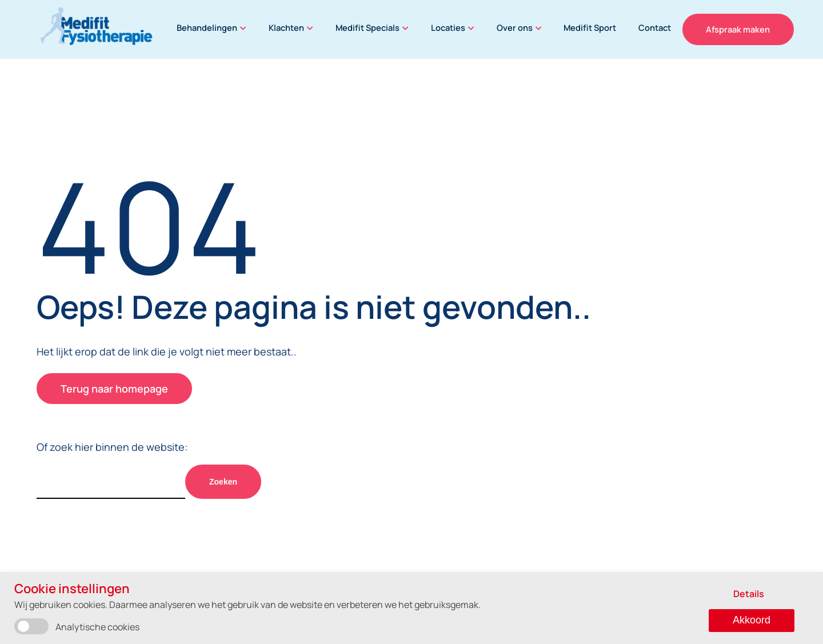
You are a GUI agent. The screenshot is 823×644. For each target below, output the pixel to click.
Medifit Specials (372, 28)
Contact (665, 28)
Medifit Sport (599, 28)
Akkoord (752, 620)
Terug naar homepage (114, 389)
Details (749, 594)
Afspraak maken (749, 29)
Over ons (522, 28)
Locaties (454, 28)
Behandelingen (208, 28)
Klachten (289, 28)
